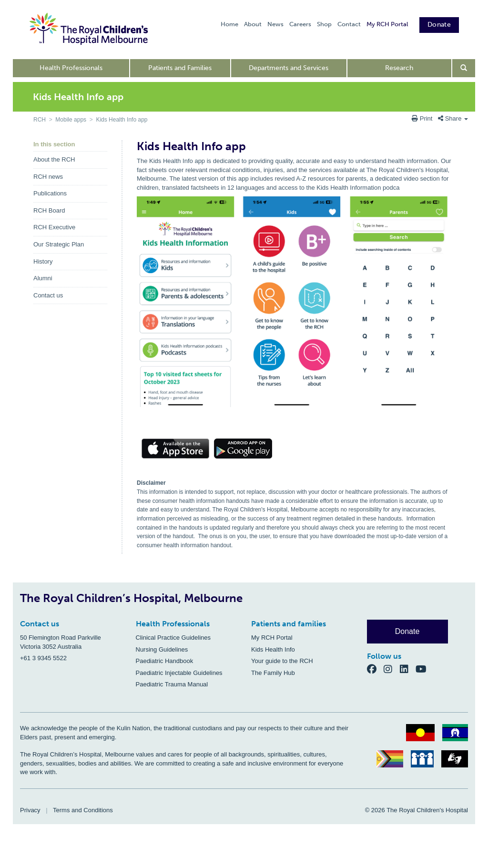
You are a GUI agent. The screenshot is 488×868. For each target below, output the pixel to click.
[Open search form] (464, 68)
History (43, 261)
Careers (300, 24)
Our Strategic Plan (59, 244)
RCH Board (49, 210)
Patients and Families (180, 68)
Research (399, 68)
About (253, 24)
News (275, 24)
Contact (349, 24)
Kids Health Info (273, 649)
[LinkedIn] (408, 669)
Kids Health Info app (122, 120)
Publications (50, 193)
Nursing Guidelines (162, 649)
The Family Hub (273, 673)
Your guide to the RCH (282, 661)
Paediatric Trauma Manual (172, 684)
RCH (40, 120)
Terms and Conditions (83, 810)
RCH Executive (54, 227)
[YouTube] (424, 669)
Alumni (43, 278)
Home (229, 24)
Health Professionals (71, 68)
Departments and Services (289, 68)
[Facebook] (376, 669)
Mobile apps (71, 120)
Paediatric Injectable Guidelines (179, 673)
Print (423, 118)
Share (453, 118)
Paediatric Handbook (165, 661)
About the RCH (54, 159)
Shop (324, 24)
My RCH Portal (387, 24)
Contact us (48, 295)
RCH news (48, 177)
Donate (439, 25)
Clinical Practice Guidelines (173, 638)
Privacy (30, 810)
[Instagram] (392, 669)
